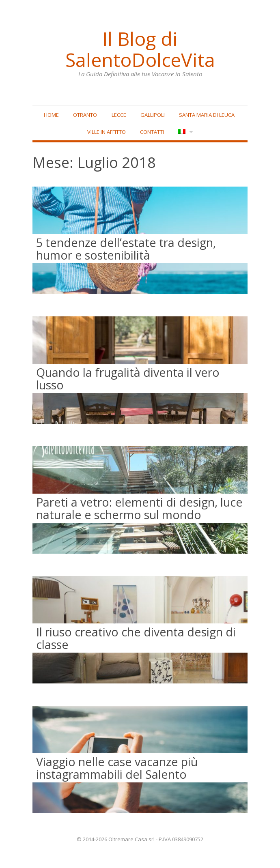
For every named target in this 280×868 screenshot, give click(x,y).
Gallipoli (153, 115)
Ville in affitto (107, 132)
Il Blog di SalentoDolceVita (140, 49)
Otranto (85, 115)
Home (51, 115)
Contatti (152, 132)
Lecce (119, 115)
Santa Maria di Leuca (207, 115)
